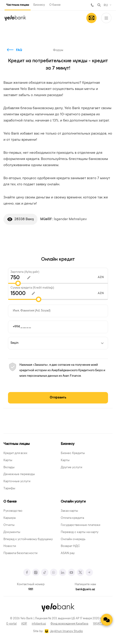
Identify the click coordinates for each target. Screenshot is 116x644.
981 (92, 5)
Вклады (9, 468)
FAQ (19, 50)
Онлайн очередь (73, 539)
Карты (8, 460)
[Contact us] (107, 620)
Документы (12, 532)
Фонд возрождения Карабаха (69, 624)
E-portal (12, 624)
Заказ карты (69, 511)
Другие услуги (71, 468)
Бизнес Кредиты (73, 453)
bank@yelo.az (85, 590)
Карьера (9, 518)
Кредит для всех (15, 453)
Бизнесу (39, 5)
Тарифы (9, 489)
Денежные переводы (19, 474)
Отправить (58, 398)
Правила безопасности (20, 553)
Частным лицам (18, 5)
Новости (10, 546)
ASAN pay (68, 553)
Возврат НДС (70, 546)
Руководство (13, 511)
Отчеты (9, 525)
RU (106, 5)
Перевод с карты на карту (80, 532)
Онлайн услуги (73, 502)
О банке (55, 5)
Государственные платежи (80, 525)
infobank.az (39, 624)
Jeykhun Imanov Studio (66, 631)
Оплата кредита (72, 518)
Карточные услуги (17, 482)
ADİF (24, 624)
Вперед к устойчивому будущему (28, 539)
